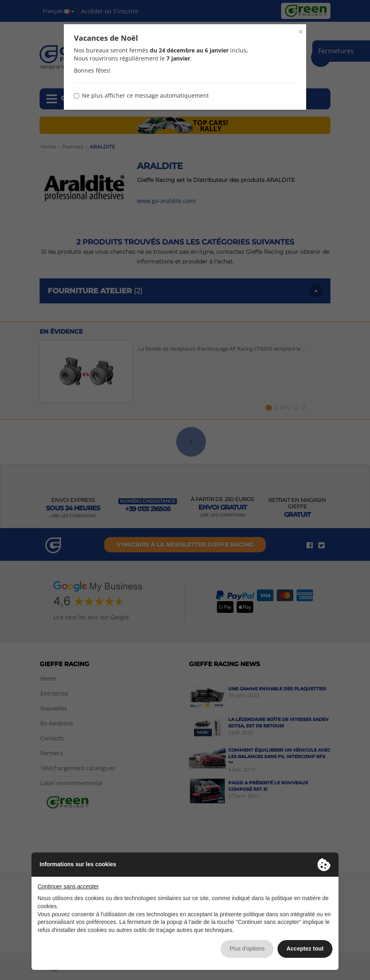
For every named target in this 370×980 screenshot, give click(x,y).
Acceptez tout (305, 949)
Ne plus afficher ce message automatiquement (141, 95)
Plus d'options (247, 949)
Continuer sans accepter (68, 886)
